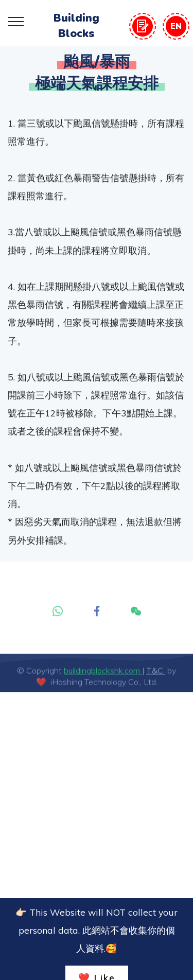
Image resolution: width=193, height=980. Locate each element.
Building (76, 18)
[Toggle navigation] (16, 21)
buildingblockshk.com (103, 676)
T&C (156, 676)
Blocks (76, 33)
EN (176, 26)
